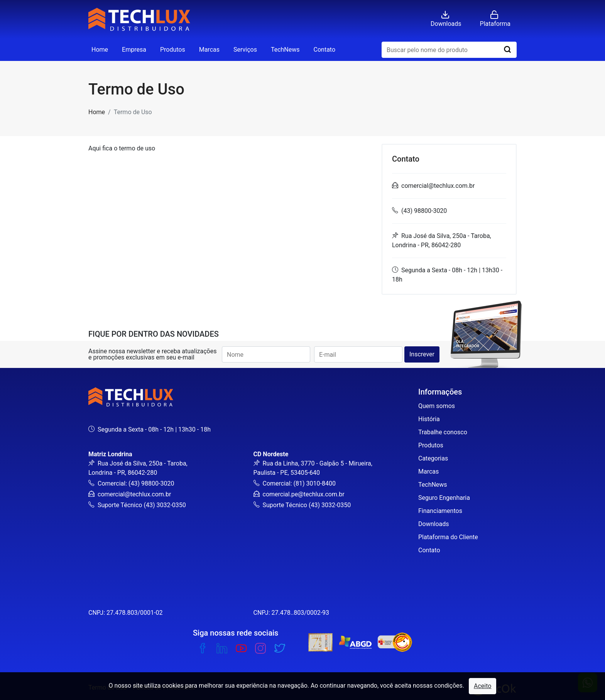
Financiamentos (440, 511)
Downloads (433, 524)
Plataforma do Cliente (448, 537)
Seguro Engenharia (444, 498)
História (429, 419)
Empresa (134, 50)
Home (100, 50)
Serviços (245, 50)
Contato (325, 50)
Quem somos (437, 406)
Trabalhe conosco (443, 432)
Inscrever (422, 354)
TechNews (285, 50)
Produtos (173, 50)
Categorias (433, 458)
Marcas (209, 50)
